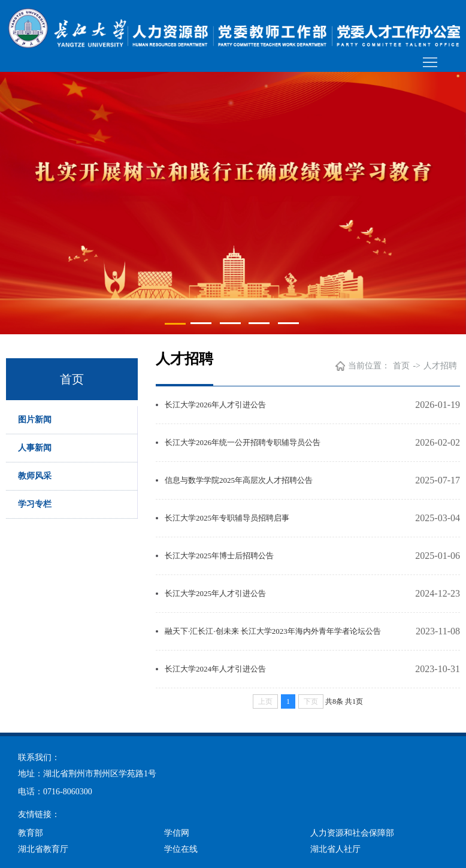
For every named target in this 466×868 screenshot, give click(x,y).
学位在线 (181, 849)
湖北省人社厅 (335, 849)
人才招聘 (440, 366)
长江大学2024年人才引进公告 (215, 669)
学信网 (177, 833)
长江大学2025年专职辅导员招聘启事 (227, 518)
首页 (401, 366)
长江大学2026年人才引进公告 (215, 405)
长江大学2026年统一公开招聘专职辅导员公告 (243, 442)
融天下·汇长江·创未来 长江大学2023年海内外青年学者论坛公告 (273, 631)
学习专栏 (35, 504)
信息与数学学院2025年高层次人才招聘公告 (239, 480)
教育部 (31, 833)
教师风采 (35, 476)
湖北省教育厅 (43, 849)
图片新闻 (35, 420)
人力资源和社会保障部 (352, 833)
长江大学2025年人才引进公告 (215, 593)
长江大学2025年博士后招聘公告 (219, 556)
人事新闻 (35, 448)
